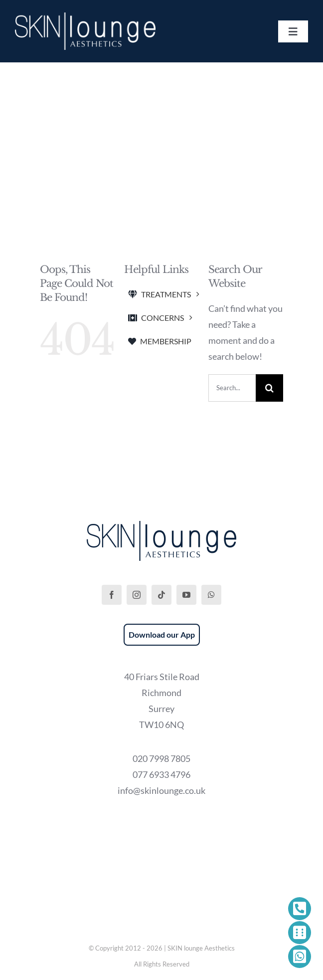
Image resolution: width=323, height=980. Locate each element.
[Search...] (232, 388)
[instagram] (137, 595)
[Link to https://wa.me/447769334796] (300, 957)
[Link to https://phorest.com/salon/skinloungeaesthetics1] (300, 933)
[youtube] (186, 595)
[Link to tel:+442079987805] (300, 909)
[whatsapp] (211, 595)
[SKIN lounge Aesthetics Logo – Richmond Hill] (85, 17)
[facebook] (112, 595)
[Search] (269, 388)
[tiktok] (161, 595)
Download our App (162, 634)
